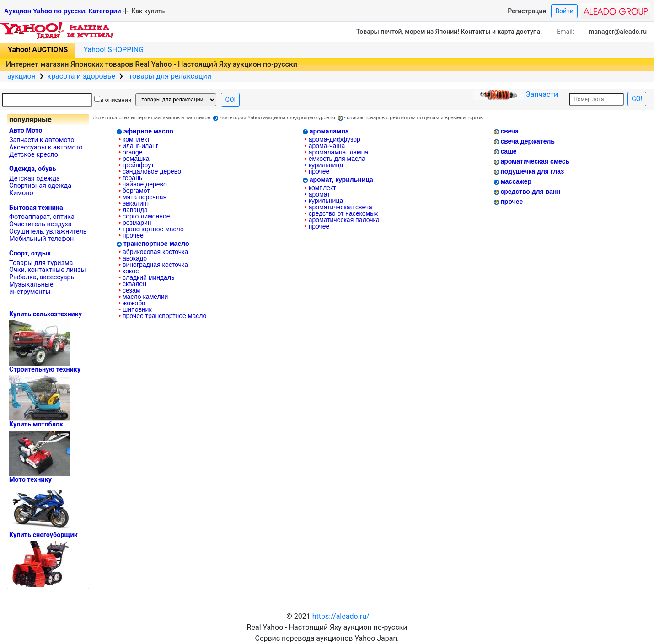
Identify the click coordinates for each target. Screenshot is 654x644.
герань (130, 178)
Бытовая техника (36, 208)
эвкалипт (134, 203)
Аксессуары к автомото (46, 147)
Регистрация (527, 11)
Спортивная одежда (40, 186)
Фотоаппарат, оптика (42, 217)
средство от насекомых (341, 213)
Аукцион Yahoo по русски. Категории (63, 11)
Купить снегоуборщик (43, 535)
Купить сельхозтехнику (46, 314)
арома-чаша (325, 146)
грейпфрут (136, 165)
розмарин (135, 223)
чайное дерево (142, 184)
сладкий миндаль (146, 277)
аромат (317, 194)
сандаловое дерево (150, 171)
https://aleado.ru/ (341, 616)
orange (130, 152)
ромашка (134, 159)
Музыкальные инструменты (31, 288)
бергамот (134, 191)
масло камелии (143, 297)
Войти (564, 11)
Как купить (148, 11)
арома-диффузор (332, 139)
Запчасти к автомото (42, 140)
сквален (132, 284)
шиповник (135, 309)
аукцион (21, 76)
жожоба (132, 303)
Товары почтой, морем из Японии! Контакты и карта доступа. (449, 32)
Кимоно (21, 193)
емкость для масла (335, 159)
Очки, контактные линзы (48, 270)
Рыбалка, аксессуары (43, 277)
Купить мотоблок (36, 424)
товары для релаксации (169, 76)
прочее (131, 235)
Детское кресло (34, 155)
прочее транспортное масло (162, 316)
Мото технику (30, 480)
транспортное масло (151, 229)
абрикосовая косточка (153, 252)
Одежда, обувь (33, 169)
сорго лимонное (144, 216)
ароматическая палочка (342, 220)
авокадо (133, 258)
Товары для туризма (41, 263)
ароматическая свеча (338, 207)
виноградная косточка (153, 265)
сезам (129, 290)
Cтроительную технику (45, 370)
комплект (134, 139)
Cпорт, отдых (30, 253)
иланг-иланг (138, 146)
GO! (230, 100)
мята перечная (142, 197)
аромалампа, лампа (336, 152)
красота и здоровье (81, 76)
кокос (129, 271)
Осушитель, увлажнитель (48, 232)
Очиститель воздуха (40, 224)
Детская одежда (35, 178)
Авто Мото (26, 130)
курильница (324, 165)
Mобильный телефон (41, 239)
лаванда (133, 210)
